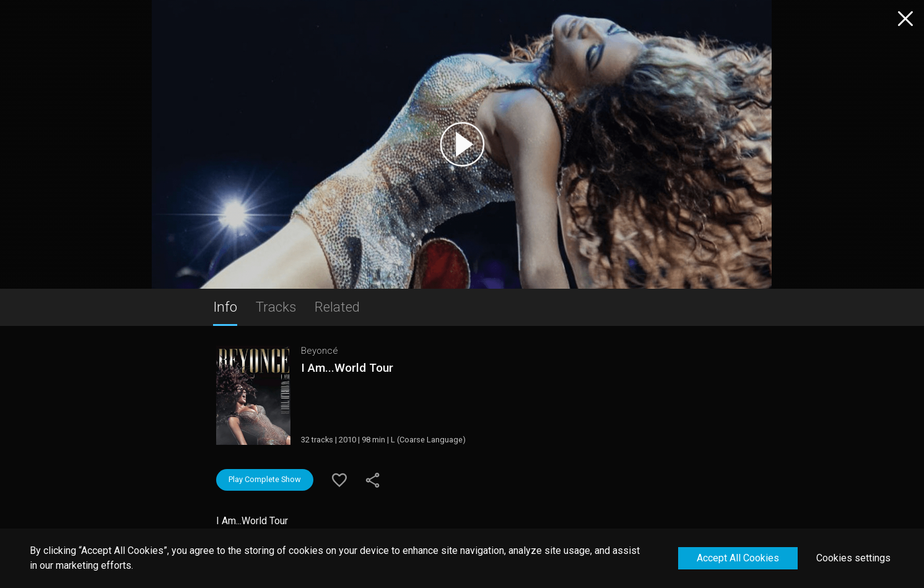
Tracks (276, 307)
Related (337, 307)
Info (225, 307)
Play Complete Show (265, 479)
